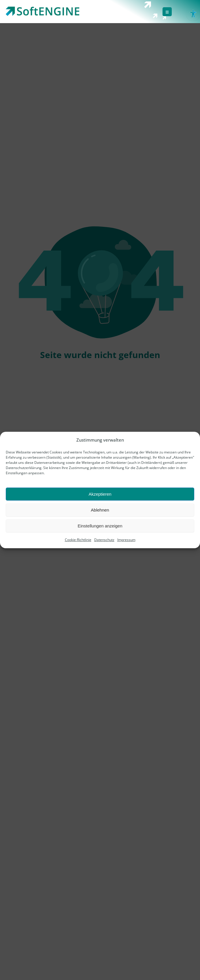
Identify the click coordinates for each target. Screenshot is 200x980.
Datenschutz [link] (104, 540)
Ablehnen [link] (100, 510)
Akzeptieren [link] (100, 494)
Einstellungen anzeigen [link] (100, 526)
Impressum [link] (126, 540)
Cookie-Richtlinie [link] (78, 540)
